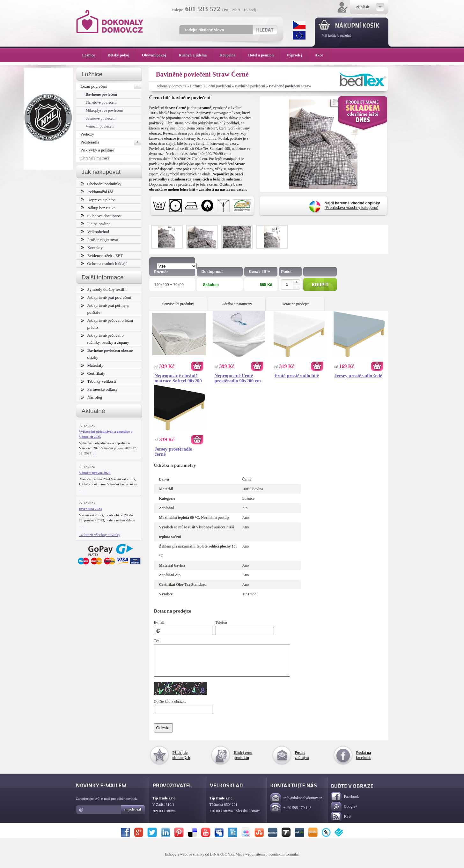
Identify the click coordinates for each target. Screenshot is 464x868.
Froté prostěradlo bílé (297, 376)
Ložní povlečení (219, 86)
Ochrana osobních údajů (104, 264)
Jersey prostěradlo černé (173, 452)
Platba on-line (96, 224)
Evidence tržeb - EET (102, 256)
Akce (320, 55)
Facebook (345, 803)
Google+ (344, 813)
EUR (299, 35)
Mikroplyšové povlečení (104, 110)
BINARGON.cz (222, 860)
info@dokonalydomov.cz (296, 804)
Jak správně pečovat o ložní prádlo (107, 324)
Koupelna (231, 55)
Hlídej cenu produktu (243, 761)
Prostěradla (111, 142)
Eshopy (171, 860)
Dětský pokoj (122, 55)
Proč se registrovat (100, 240)
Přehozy (88, 134)
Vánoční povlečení (100, 126)
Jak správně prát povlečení (106, 297)
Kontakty (92, 248)
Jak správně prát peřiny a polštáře (105, 309)
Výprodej (297, 55)
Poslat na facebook (364, 761)
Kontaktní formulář (284, 860)
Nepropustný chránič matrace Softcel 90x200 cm (178, 378)
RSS (341, 823)
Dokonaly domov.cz (171, 86)
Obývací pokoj (157, 55)
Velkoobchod (95, 232)
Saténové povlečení (101, 118)
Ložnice (196, 86)
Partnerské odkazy (99, 389)
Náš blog (92, 397)
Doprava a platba (98, 200)
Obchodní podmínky (101, 184)
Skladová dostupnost (101, 216)
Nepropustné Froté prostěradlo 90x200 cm (238, 378)
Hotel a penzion (264, 55)
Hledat (265, 30)
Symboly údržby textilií (104, 289)
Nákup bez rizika (98, 208)
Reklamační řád (97, 192)
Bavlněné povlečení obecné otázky (107, 354)
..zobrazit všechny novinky (100, 535)
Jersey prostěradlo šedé (358, 376)
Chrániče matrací (95, 158)
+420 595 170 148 (291, 814)
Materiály (92, 365)
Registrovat (133, 815)
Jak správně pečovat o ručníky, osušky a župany (105, 339)
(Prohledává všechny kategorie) (352, 205)
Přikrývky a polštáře (97, 150)
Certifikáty (93, 373)
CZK (299, 25)
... (94, 453)
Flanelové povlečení (101, 102)
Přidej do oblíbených (181, 761)
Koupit (320, 284)
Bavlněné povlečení (250, 86)
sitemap (261, 860)
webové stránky (192, 860)
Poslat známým (302, 761)
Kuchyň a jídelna (196, 55)
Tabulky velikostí (99, 381)
